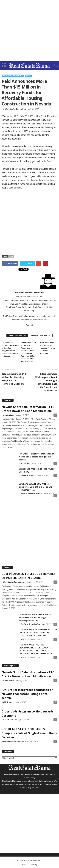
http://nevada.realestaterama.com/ (29, 296)
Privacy (34, 864)
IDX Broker (25, 463)
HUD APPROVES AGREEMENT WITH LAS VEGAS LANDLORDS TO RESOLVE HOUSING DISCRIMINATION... (38, 633)
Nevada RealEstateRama (16, 109)
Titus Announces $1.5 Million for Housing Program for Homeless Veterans (48, 348)
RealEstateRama (27, 475)
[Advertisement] (29, 31)
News (28, 76)
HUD (11, 256)
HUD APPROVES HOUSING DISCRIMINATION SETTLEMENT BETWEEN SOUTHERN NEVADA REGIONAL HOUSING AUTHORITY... (36, 649)
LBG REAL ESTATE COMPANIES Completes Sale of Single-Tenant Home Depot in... (35, 487)
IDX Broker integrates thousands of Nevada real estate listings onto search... (36, 457)
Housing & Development (13, 76)
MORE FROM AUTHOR (40, 335)
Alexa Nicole (8, 415)
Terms (25, 864)
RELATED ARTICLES (17, 335)
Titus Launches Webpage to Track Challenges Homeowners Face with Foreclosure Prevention (46, 382)
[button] (54, 66)
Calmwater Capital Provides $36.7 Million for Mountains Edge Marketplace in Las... (35, 618)
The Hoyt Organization (30, 624)
